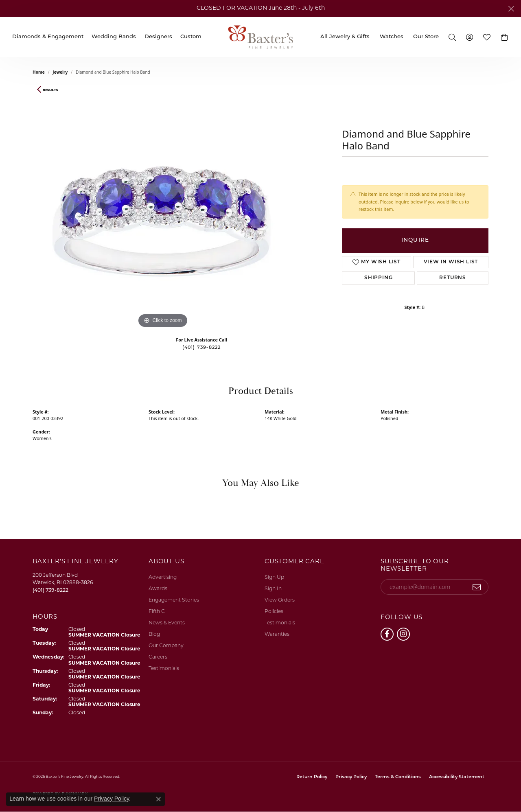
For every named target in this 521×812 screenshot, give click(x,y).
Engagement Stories (174, 600)
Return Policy (312, 777)
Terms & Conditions (398, 777)
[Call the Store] (50, 591)
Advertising (163, 578)
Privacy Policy (351, 777)
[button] (504, 37)
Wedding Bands (114, 37)
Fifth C (157, 612)
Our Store (426, 37)
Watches (392, 37)
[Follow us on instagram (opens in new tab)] (403, 634)
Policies (274, 612)
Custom (191, 37)
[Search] (452, 37)
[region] (163, 208)
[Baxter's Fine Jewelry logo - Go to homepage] (260, 37)
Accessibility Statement (457, 777)
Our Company (166, 646)
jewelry (60, 72)
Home (39, 72)
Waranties (277, 635)
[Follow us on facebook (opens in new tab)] (387, 634)
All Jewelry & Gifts (345, 37)
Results (50, 90)
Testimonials (164, 669)
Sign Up (274, 578)
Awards (158, 589)
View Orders (280, 600)
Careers (158, 657)
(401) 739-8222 (202, 348)
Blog (154, 635)
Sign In (273, 589)
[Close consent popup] (158, 799)
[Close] (511, 9)
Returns (453, 278)
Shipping (378, 278)
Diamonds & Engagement (48, 37)
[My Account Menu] (470, 37)
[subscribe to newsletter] (477, 587)
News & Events (167, 623)
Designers (158, 37)
